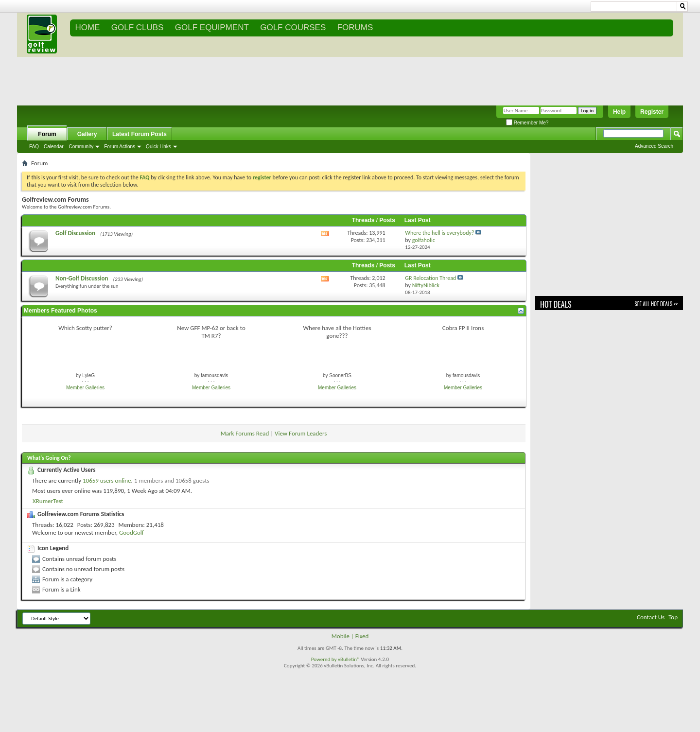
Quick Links (158, 147)
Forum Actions (120, 147)
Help (619, 112)
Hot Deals (556, 304)
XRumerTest (48, 501)
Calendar (54, 147)
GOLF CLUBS (138, 27)
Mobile (341, 636)
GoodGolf (131, 532)
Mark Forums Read (245, 433)
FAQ (34, 147)
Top (673, 617)
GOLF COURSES (293, 27)
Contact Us (651, 617)
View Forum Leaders (301, 433)
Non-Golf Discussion (82, 278)
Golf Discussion (75, 233)
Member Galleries (85, 388)
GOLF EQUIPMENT (212, 27)
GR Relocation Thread (430, 278)
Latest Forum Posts (140, 134)
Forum (47, 134)
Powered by (324, 659)
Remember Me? (527, 123)
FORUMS (355, 27)
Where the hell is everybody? (439, 233)
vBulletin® (349, 659)
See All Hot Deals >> (656, 304)
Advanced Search (654, 146)
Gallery (87, 134)
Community (81, 147)
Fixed (362, 636)
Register (652, 112)
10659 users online (107, 480)
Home (87, 27)
